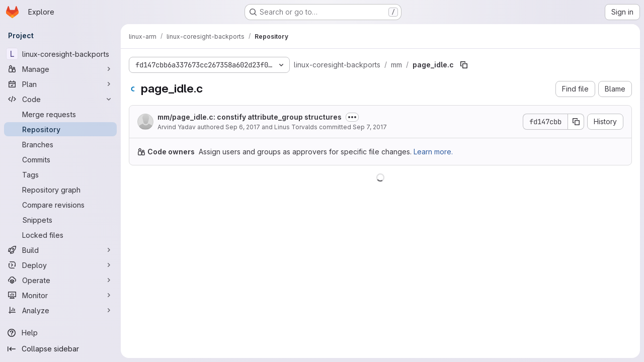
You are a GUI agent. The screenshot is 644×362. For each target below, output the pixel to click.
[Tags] (60, 174)
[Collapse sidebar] (60, 349)
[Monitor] (60, 295)
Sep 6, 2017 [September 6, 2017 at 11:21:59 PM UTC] (243, 127)
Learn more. (433, 152)
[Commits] (60, 159)
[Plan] (60, 84)
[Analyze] (60, 310)
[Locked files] (60, 235)
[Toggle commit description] (352, 117)
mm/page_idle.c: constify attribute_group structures (250, 117)
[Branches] (60, 144)
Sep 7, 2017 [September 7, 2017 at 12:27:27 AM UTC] (370, 127)
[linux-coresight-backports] (60, 54)
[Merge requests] (60, 114)
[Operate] (60, 280)
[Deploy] (60, 265)
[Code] (60, 99)
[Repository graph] (60, 190)
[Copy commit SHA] (576, 122)
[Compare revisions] (60, 205)
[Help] (60, 333)
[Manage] (60, 69)
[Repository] (60, 129)
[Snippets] (60, 220)
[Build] (60, 250)
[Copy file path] (464, 65)
